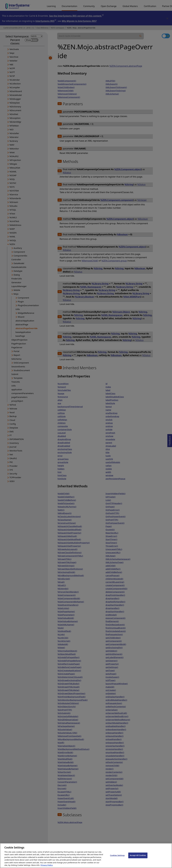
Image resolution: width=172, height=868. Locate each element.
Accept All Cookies (138, 857)
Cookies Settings (117, 857)
